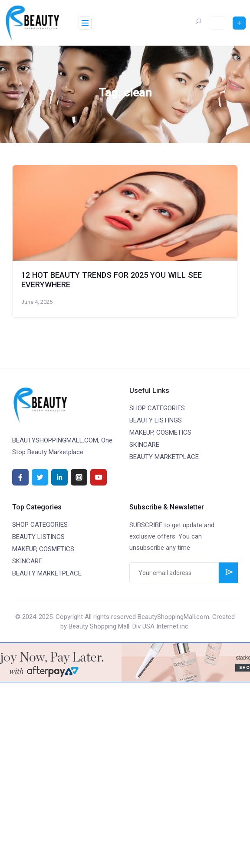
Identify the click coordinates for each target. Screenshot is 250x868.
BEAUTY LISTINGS (156, 420)
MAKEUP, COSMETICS (160, 432)
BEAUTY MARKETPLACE (164, 457)
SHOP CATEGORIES (157, 408)
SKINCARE (144, 445)
